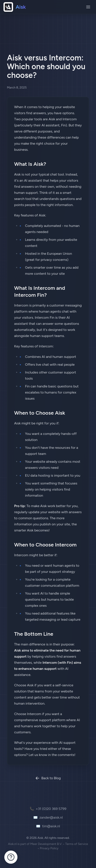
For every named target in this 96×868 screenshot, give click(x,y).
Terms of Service (77, 844)
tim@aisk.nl (48, 826)
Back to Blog (48, 778)
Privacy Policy (49, 848)
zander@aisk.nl (48, 818)
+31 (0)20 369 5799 (48, 809)
